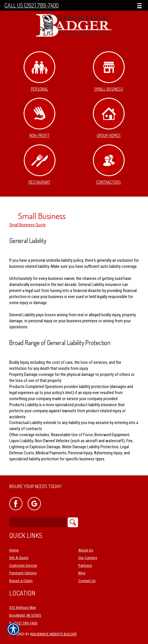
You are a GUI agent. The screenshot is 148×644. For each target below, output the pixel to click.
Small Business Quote (27, 225)
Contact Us (87, 581)
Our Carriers (88, 558)
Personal (39, 71)
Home (14, 550)
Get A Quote (19, 558)
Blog (82, 573)
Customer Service (23, 565)
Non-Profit (39, 118)
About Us (86, 550)
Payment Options (23, 573)
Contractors (109, 165)
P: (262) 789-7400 (23, 623)
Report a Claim (21, 581)
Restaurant (40, 165)
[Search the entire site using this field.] (38, 522)
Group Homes (109, 118)
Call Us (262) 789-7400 (32, 5)
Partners (85, 565)
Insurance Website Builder (53, 634)
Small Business (109, 71)
